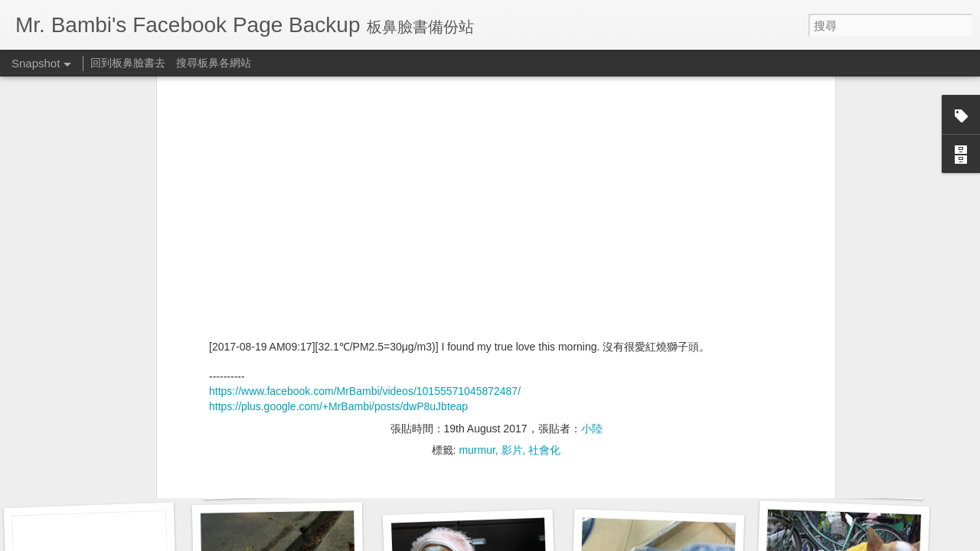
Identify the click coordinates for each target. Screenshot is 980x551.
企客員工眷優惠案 (288, 480)
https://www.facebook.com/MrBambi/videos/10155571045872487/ (365, 135)
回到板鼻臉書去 (128, 63)
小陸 (592, 171)
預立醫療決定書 (468, 473)
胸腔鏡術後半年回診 (95, 471)
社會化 (544, 193)
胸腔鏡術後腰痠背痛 (658, 471)
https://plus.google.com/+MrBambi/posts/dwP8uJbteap (338, 149)
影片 (512, 193)
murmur (477, 193)
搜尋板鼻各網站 (214, 63)
